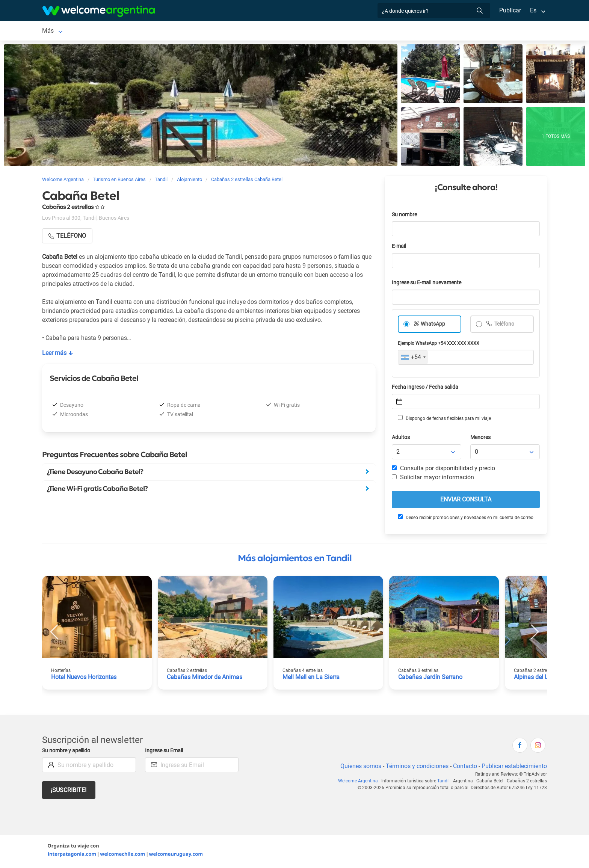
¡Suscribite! (69, 792)
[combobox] (413, 359)
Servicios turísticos (210, 31)
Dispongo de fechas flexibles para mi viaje (444, 420)
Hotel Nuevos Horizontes (85, 679)
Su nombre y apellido (68, 752)
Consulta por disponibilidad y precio (444, 470)
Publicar (510, 10)
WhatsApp (433, 325)
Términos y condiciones (416, 768)
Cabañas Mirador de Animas (205, 679)
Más (426, 31)
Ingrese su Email (165, 752)
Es (533, 10)
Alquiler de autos (153, 31)
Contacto (464, 768)
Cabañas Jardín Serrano (430, 679)
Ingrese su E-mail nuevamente (429, 284)
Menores (481, 439)
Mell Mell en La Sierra (312, 679)
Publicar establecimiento (514, 768)
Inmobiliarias (343, 31)
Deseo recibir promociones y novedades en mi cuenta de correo (465, 519)
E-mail (400, 248)
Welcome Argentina (361, 782)
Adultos (401, 439)
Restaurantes (262, 31)
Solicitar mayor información (433, 479)
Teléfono (504, 325)
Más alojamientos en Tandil (295, 560)
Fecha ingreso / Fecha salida (426, 389)
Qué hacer (302, 31)
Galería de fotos (390, 31)
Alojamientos (89, 31)
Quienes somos (359, 768)
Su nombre (405, 216)
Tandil (50, 31)
